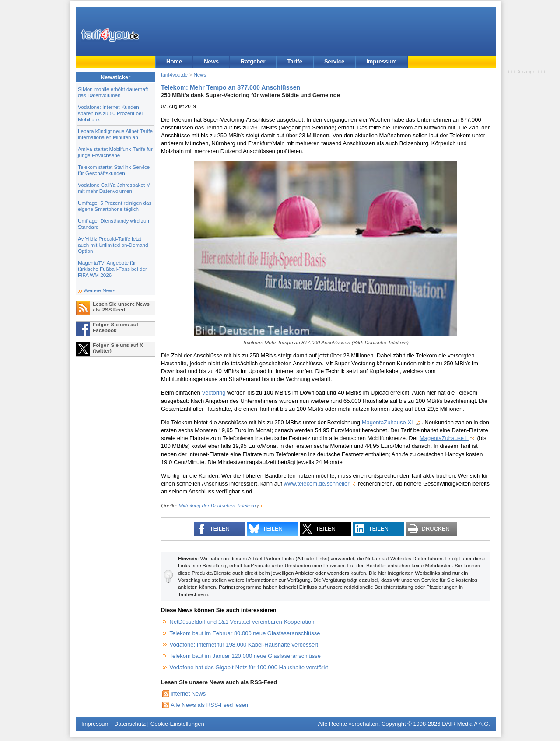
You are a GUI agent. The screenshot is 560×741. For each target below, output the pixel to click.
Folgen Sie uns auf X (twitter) (118, 348)
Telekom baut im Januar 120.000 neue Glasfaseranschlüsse (245, 656)
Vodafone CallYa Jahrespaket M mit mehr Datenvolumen (114, 188)
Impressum (381, 61)
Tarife (294, 61)
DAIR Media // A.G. (466, 724)
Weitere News (100, 290)
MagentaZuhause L (444, 438)
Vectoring (213, 393)
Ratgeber (253, 61)
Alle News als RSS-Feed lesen (209, 705)
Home (174, 61)
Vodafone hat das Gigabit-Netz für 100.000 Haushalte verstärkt (249, 667)
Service (334, 61)
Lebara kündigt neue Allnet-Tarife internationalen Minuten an (115, 134)
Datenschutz (130, 724)
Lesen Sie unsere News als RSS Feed (121, 307)
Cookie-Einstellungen (177, 724)
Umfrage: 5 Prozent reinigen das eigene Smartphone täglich (115, 206)
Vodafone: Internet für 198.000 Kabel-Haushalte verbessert (244, 645)
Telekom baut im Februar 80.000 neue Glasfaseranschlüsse (245, 633)
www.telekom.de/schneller (316, 484)
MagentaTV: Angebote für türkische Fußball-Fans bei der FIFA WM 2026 (112, 269)
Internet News (188, 694)
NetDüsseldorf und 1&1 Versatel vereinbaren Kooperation (242, 622)
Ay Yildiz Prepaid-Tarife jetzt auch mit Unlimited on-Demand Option (113, 245)
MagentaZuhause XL (388, 422)
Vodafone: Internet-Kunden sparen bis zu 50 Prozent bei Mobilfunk (110, 113)
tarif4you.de (174, 75)
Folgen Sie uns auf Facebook (115, 327)
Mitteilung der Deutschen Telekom (217, 505)
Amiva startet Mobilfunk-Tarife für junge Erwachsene (115, 152)
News (211, 61)
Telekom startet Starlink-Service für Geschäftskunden (114, 170)
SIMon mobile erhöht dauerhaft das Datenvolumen (113, 92)
